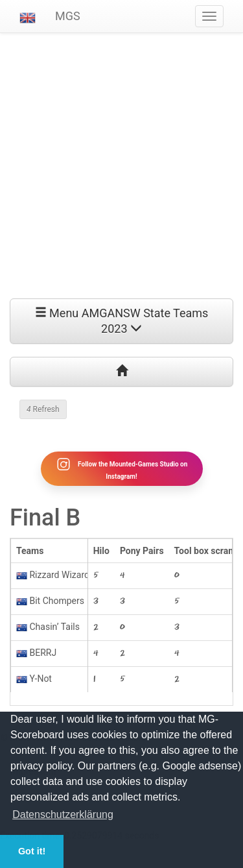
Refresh (43, 409)
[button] (28, 16)
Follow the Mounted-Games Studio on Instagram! (122, 468)
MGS (68, 16)
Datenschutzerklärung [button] (63, 814)
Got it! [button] (32, 851)
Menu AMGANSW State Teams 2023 (122, 321)
